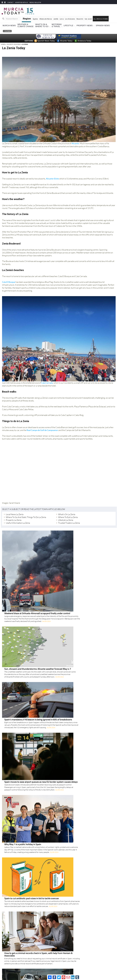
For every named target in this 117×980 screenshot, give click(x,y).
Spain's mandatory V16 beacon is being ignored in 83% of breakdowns (72, 597)
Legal (94, 970)
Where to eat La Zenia (68, 517)
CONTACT (10, 2)
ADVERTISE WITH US (21, 2)
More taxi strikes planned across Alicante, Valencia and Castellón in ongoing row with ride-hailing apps (75, 906)
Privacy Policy (87, 970)
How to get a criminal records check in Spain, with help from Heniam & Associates (72, 695)
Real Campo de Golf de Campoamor (42, 430)
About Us (100, 970)
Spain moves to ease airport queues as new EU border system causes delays (75, 618)
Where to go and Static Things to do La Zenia (26, 517)
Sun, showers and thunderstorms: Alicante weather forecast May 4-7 (72, 574)
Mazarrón (80, 19)
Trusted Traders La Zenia (69, 523)
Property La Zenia (14, 520)
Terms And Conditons (75, 970)
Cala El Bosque (9, 282)
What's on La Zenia (67, 514)
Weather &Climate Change (26, 25)
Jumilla (56, 19)
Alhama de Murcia (46, 19)
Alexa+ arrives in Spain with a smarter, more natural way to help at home (73, 848)
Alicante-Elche (52, 179)
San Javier (88, 19)
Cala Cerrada (47, 383)
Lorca (62, 19)
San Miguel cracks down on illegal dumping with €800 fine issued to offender (76, 931)
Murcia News (9, 26)
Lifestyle (68, 26)
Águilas (35, 19)
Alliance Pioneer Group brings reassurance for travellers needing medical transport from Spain (74, 718)
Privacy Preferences (50, 971)
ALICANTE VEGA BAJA (14, 44)
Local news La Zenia (15, 514)
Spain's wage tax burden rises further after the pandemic (66, 797)
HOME (3, 44)
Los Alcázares (70, 19)
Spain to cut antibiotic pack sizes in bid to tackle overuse (66, 671)
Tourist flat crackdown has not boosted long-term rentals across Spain (72, 744)
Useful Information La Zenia (18, 523)
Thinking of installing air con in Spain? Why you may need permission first (74, 824)
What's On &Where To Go (42, 25)
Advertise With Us (109, 970)
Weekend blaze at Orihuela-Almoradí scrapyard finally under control (71, 532)
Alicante (75, 143)
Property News (85, 26)
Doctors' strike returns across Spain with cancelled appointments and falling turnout (75, 772)
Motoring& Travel (57, 25)
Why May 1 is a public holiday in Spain (57, 645)
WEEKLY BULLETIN (35, 2)
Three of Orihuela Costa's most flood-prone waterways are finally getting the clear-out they (76, 876)
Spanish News (103, 26)
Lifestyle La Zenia (66, 520)
